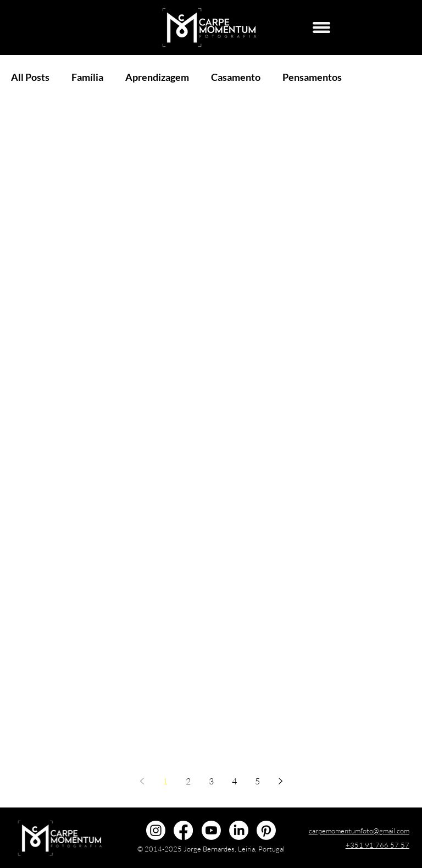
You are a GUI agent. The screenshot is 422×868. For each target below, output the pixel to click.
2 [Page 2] (188, 781)
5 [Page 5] (257, 781)
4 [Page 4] (234, 781)
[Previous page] (142, 781)
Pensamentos (312, 77)
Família (87, 77)
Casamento (236, 77)
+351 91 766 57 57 (377, 845)
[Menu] (321, 28)
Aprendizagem (157, 77)
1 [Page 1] (165, 781)
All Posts (30, 77)
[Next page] (280, 781)
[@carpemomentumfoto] (156, 830)
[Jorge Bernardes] (239, 830)
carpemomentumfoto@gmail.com (359, 831)
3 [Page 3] (211, 781)
